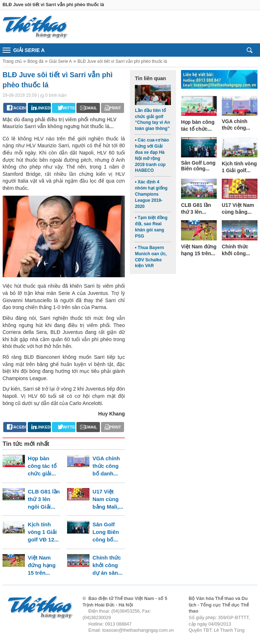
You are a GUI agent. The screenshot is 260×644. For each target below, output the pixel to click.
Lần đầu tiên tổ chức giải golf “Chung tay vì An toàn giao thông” (152, 120)
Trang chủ (12, 61)
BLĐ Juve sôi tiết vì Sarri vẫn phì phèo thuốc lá (122, 61)
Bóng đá (35, 61)
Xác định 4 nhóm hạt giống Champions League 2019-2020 (151, 194)
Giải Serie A (60, 61)
